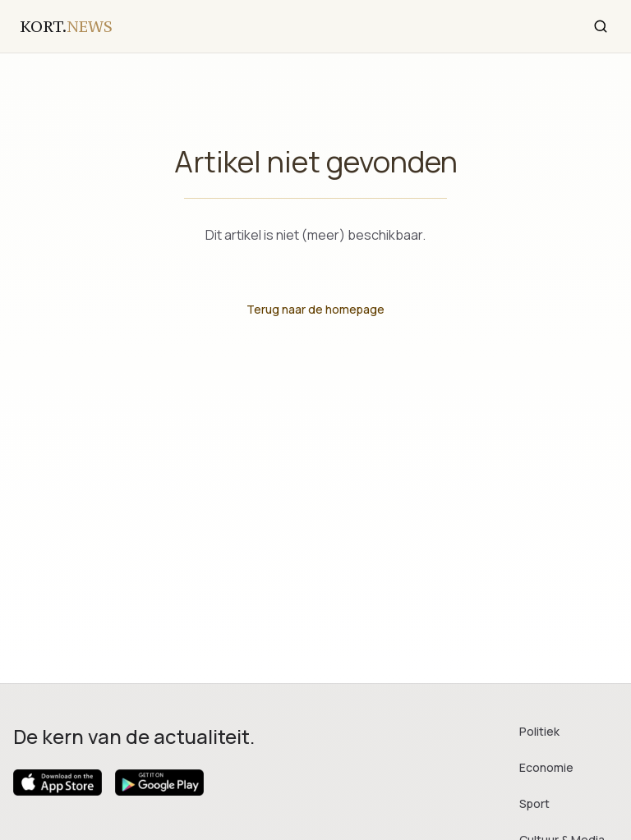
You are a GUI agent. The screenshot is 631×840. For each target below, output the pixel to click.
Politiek (539, 731)
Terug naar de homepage (315, 309)
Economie (546, 767)
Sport (534, 803)
